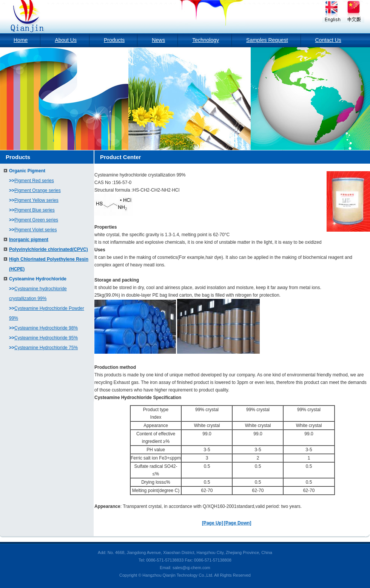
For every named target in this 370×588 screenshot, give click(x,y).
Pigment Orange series (38, 190)
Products (114, 40)
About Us (66, 40)
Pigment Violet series (36, 230)
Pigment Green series (36, 220)
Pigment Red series (34, 181)
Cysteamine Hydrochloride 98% (46, 328)
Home (21, 40)
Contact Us (328, 40)
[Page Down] (238, 523)
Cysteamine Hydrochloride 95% (46, 338)
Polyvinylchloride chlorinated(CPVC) (49, 249)
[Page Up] (213, 523)
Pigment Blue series (35, 210)
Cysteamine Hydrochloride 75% (46, 348)
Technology (206, 40)
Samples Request (267, 40)
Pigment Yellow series (36, 200)
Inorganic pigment (29, 240)
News (158, 40)
